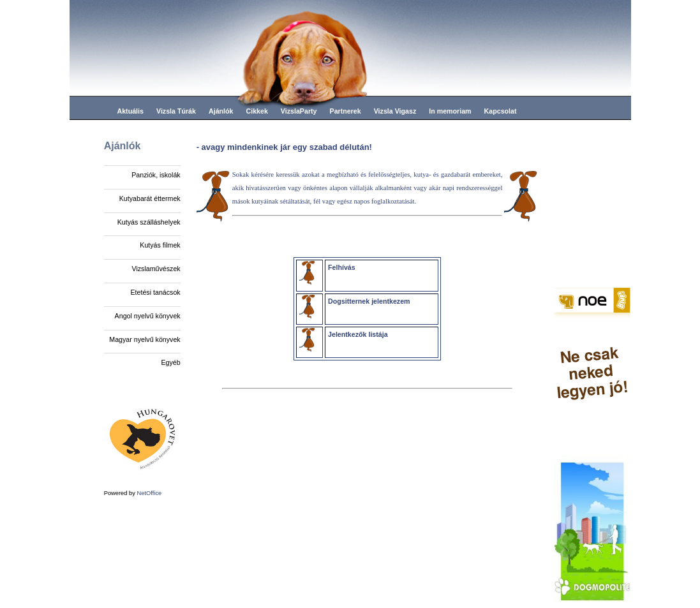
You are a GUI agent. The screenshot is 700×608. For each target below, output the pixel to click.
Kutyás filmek (160, 245)
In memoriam (450, 111)
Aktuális (130, 111)
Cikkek (257, 111)
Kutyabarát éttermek (150, 198)
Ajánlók (221, 111)
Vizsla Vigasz (395, 111)
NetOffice (150, 493)
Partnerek (346, 111)
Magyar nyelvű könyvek (145, 339)
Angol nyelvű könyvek (148, 316)
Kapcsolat (501, 111)
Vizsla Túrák (176, 111)
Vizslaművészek (156, 269)
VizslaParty (299, 111)
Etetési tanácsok (155, 292)
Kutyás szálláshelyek (149, 222)
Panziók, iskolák (156, 175)
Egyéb (170, 362)
